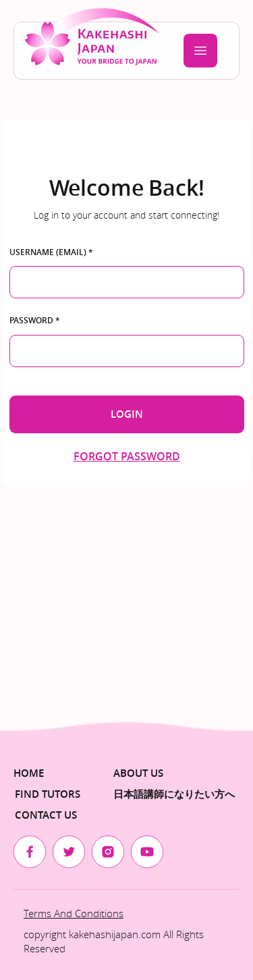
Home (29, 773)
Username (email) (51, 252)
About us (138, 773)
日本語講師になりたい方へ (174, 794)
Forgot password (127, 456)
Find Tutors (48, 794)
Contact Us (46, 815)
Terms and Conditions (74, 913)
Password (35, 321)
